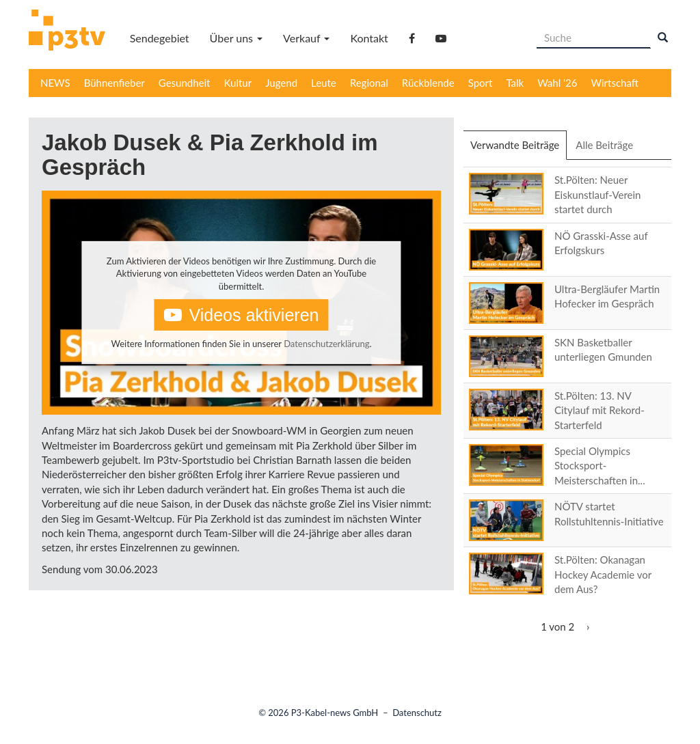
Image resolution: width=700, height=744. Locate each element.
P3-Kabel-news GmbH (335, 713)
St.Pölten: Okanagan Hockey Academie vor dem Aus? (603, 574)
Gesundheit (185, 83)
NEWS (55, 83)
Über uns (236, 38)
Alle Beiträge (604, 145)
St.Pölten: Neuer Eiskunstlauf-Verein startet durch (597, 194)
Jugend (281, 83)
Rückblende (428, 83)
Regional (369, 83)
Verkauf (306, 38)
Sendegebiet (160, 38)
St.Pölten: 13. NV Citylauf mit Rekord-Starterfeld (600, 410)
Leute (324, 83)
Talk (515, 83)
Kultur (238, 83)
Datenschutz (417, 713)
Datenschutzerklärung (326, 344)
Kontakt (369, 38)
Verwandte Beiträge (519, 149)
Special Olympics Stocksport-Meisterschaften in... (600, 466)
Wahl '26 (557, 83)
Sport (481, 83)
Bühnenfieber (115, 83)
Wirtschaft (615, 83)
